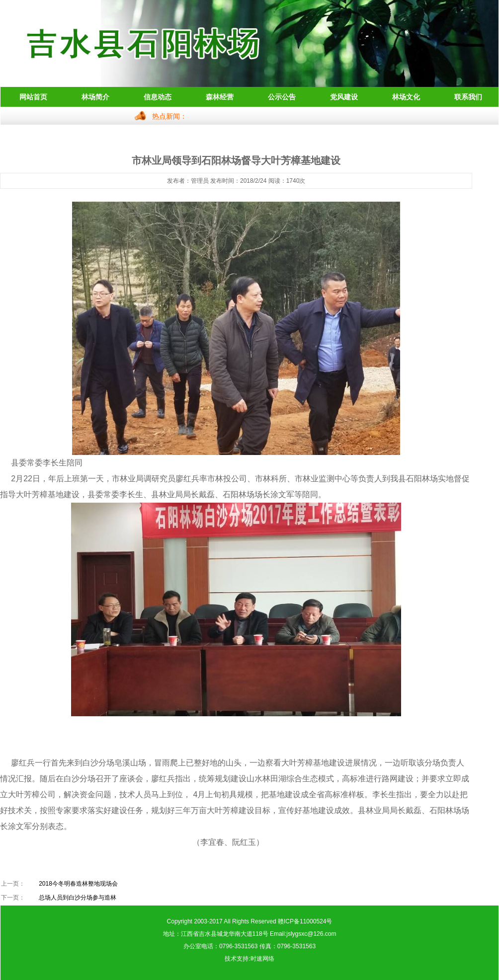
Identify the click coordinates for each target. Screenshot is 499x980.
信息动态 (158, 97)
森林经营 (220, 97)
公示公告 (282, 97)
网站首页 (33, 97)
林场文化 (406, 97)
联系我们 (468, 97)
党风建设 (344, 97)
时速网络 (262, 959)
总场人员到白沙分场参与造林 (78, 898)
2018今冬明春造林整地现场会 (78, 884)
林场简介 (95, 97)
